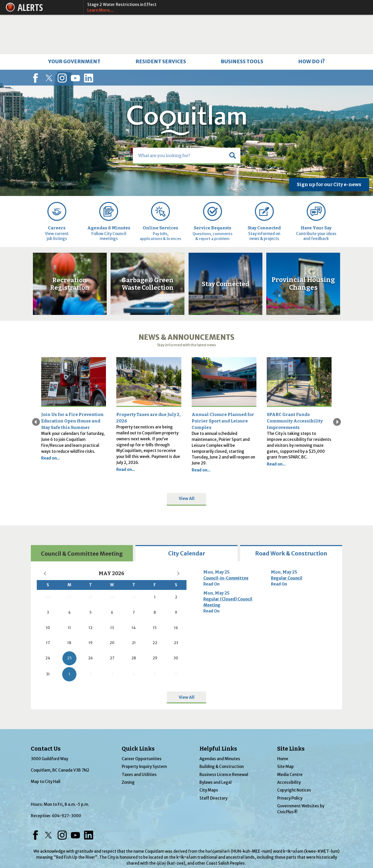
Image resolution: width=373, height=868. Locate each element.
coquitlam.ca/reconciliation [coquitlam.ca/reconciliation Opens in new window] (187, 835)
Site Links (291, 709)
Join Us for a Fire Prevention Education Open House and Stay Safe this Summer (72, 382)
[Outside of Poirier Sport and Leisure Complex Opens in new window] (224, 343)
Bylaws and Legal (216, 743)
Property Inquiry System (144, 727)
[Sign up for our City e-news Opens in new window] (329, 145)
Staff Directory (213, 759)
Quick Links (138, 709)
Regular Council (287, 539)
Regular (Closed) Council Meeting (228, 563)
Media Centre (290, 735)
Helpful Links (218, 709)
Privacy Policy (290, 759)
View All (187, 459)
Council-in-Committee (226, 539)
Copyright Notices (294, 751)
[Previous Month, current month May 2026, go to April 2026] (45, 534)
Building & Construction (222, 727)
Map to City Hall (46, 742)
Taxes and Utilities (139, 735)
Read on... (51, 419)
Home (283, 719)
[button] (233, 116)
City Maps (209, 751)
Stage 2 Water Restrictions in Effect (225, 8)
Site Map (285, 727)
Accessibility (289, 743)
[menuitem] (74, 23)
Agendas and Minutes (220, 719)
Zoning (128, 743)
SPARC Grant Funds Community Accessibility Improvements (295, 382)
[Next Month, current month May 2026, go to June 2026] (178, 534)
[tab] (82, 514)
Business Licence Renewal (224, 735)
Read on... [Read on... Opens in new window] (201, 431)
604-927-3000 (66, 776)
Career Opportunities (142, 719)
